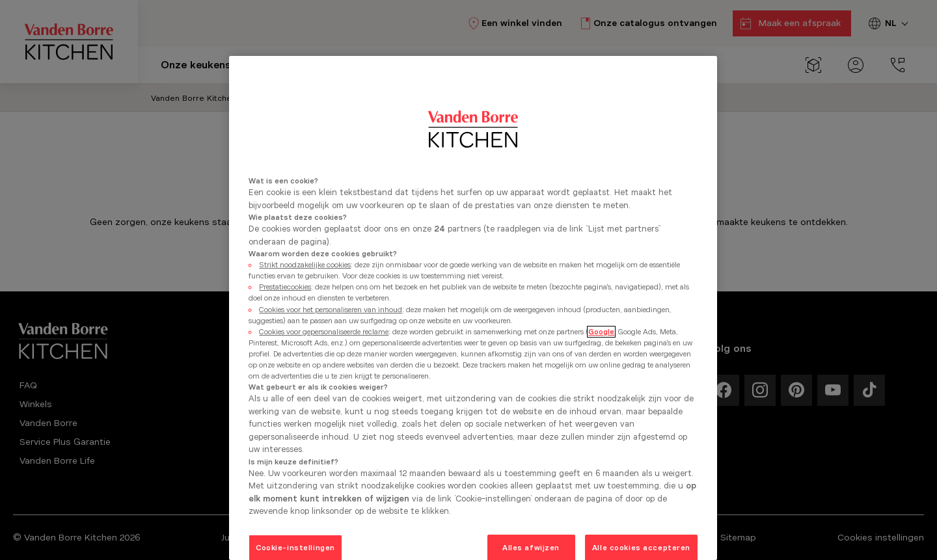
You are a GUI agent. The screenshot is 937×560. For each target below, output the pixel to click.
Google (601, 332)
